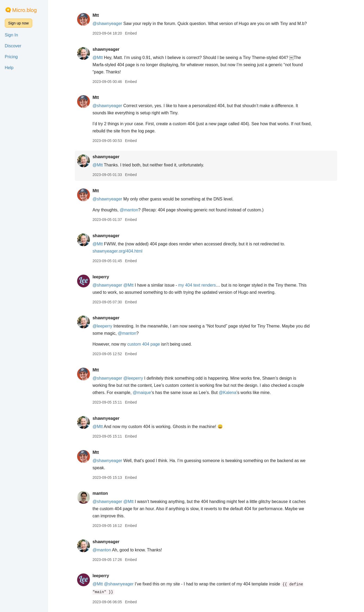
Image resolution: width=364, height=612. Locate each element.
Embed (131, 33)
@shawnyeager (107, 24)
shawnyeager (106, 49)
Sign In (11, 35)
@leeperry (102, 326)
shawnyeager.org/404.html (118, 251)
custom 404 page (144, 344)
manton (100, 493)
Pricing (11, 57)
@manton (129, 210)
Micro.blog (24, 10)
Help (9, 68)
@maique (142, 393)
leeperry (101, 277)
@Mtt (98, 58)
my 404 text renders (197, 285)
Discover (13, 46)
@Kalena (228, 393)
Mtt (96, 15)
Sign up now (18, 23)
